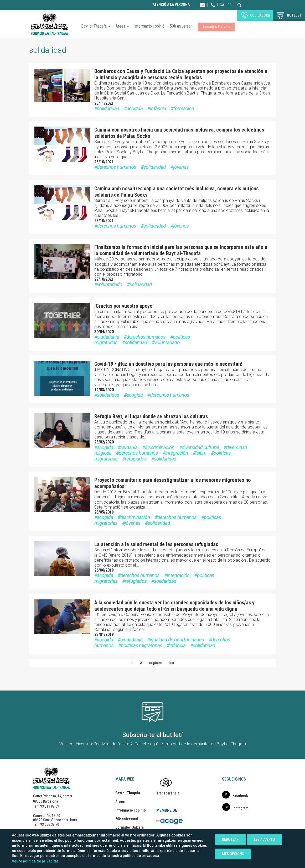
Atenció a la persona (171, 5)
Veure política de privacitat (35, 861)
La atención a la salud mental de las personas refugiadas (156, 544)
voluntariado (110, 284)
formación (184, 109)
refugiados (136, 459)
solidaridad (108, 109)
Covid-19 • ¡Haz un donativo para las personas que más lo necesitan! (168, 364)
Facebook (240, 796)
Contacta (207, 5)
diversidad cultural (200, 448)
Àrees (122, 26)
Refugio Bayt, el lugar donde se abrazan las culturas (151, 416)
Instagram (241, 808)
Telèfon (213, 10)
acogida (135, 109)
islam (201, 453)
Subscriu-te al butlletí (152, 735)
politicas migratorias (141, 645)
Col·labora (260, 15)
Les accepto (264, 839)
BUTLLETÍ (295, 15)
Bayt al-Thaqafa (96, 26)
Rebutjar (230, 839)
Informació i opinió (149, 26)
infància (158, 109)
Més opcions (233, 854)
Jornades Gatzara (216, 27)
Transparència (168, 793)
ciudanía (129, 448)
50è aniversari (181, 26)
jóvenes (181, 167)
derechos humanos (117, 167)
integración (177, 453)
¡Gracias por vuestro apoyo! (124, 306)
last (171, 663)
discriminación (160, 448)
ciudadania (108, 337)
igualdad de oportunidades (177, 640)
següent (155, 663)
